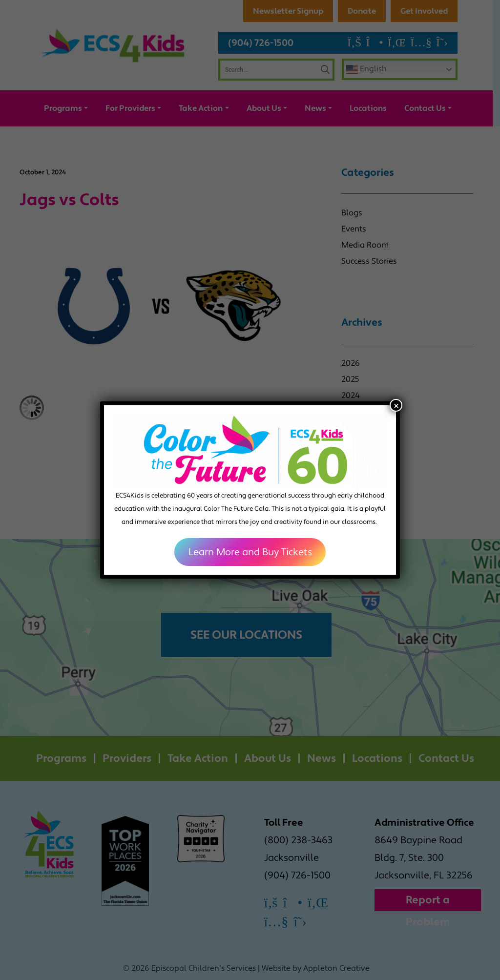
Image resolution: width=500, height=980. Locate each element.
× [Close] (396, 405)
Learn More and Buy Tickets (250, 552)
